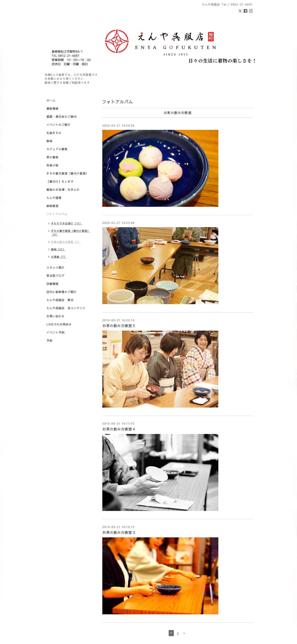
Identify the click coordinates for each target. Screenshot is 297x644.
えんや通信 (54, 198)
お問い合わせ (55, 316)
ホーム (51, 100)
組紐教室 (52, 206)
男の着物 (52, 157)
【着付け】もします (60, 182)
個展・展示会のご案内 (61, 117)
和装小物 (52, 165)
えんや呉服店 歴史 (60, 300)
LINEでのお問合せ (59, 324)
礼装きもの (54, 133)
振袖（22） (58, 249)
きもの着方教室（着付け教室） (68, 173)
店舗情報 (52, 284)
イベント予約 (55, 332)
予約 (49, 341)
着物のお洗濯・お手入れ (63, 190)
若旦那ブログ (55, 276)
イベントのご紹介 (58, 125)
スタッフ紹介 (55, 268)
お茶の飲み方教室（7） (66, 242)
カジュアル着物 (57, 149)
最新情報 (52, 108)
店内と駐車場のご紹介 (61, 292)
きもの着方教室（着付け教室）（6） (71, 233)
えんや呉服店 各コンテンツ (66, 308)
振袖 (49, 141)
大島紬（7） (59, 257)
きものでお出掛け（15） (67, 223)
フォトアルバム (57, 214)
